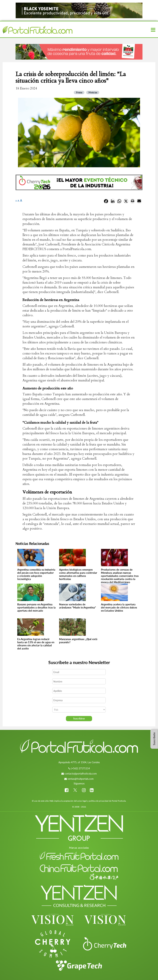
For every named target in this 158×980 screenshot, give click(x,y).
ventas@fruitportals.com (81, 779)
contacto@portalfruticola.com (81, 774)
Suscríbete (154, 739)
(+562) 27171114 (80, 768)
